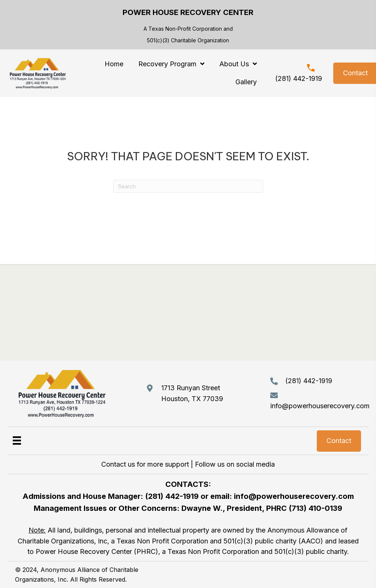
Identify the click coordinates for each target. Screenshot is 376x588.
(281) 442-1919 (299, 78)
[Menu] (17, 440)
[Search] (188, 186)
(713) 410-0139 (315, 508)
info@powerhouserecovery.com (320, 406)
